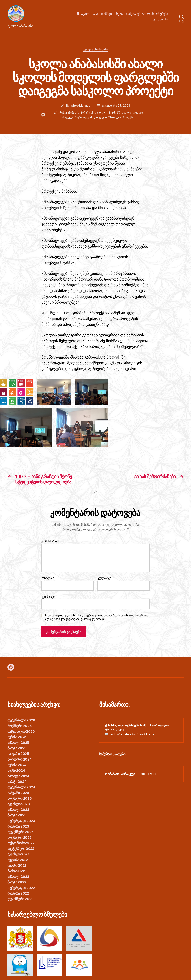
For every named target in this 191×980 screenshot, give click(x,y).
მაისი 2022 (16, 871)
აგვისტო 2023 (19, 804)
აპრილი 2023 (18, 810)
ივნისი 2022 (17, 865)
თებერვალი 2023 (21, 821)
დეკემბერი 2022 (20, 832)
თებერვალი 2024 (21, 787)
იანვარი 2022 (18, 893)
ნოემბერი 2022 (19, 837)
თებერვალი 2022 (21, 888)
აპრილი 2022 (18, 877)
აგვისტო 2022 (19, 854)
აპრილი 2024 (18, 776)
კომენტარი (50, 542)
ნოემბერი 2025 (20, 726)
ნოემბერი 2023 (20, 798)
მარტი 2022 (17, 882)
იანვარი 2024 (18, 793)
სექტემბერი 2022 (21, 849)
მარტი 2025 (17, 748)
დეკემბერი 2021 (20, 899)
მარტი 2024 (17, 782)
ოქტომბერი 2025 (21, 731)
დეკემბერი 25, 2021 (116, 106)
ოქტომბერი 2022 (21, 843)
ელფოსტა (106, 578)
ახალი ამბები (103, 14)
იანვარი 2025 (18, 754)
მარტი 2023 (17, 815)
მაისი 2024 (16, 770)
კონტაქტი (161, 19)
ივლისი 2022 (18, 860)
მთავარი (84, 14)
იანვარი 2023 (18, 826)
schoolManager (81, 106)
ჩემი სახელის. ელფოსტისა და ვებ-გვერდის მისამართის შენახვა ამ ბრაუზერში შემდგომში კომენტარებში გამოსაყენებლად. (97, 617)
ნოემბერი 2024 (20, 759)
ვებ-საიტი (48, 597)
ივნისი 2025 (17, 737)
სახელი (48, 578)
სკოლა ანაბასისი (95, 50)
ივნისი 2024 (17, 765)
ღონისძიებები (158, 14)
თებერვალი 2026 (21, 720)
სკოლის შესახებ (128, 14)
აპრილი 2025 (18, 743)
